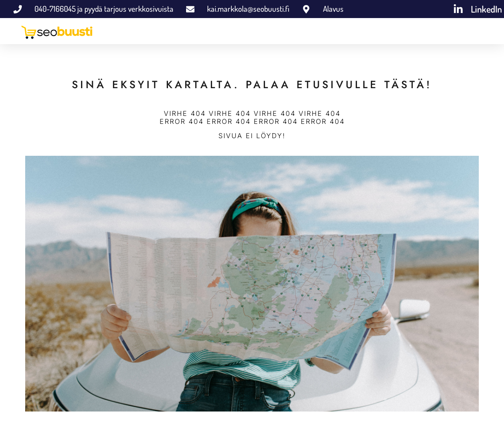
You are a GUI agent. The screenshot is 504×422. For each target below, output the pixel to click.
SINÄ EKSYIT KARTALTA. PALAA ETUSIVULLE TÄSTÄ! (252, 84)
